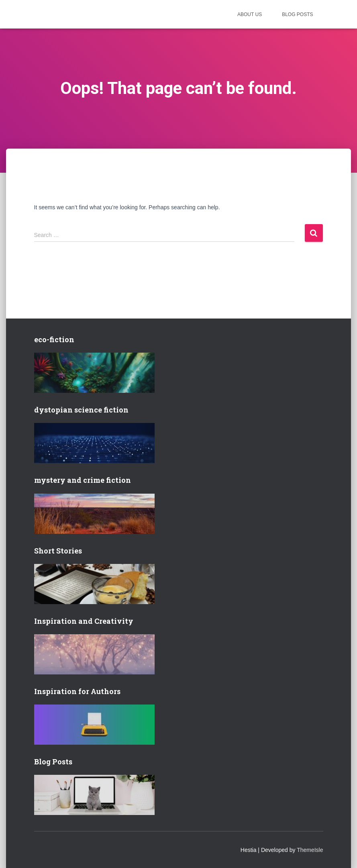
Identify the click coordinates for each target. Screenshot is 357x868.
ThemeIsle (310, 850)
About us (250, 14)
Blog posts (297, 14)
